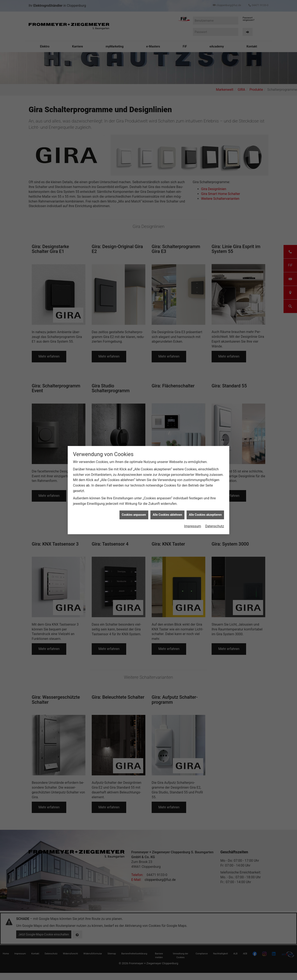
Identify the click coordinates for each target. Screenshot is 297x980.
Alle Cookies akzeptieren (205, 515)
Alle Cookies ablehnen (167, 515)
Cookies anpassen (134, 515)
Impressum (193, 526)
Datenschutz (215, 526)
